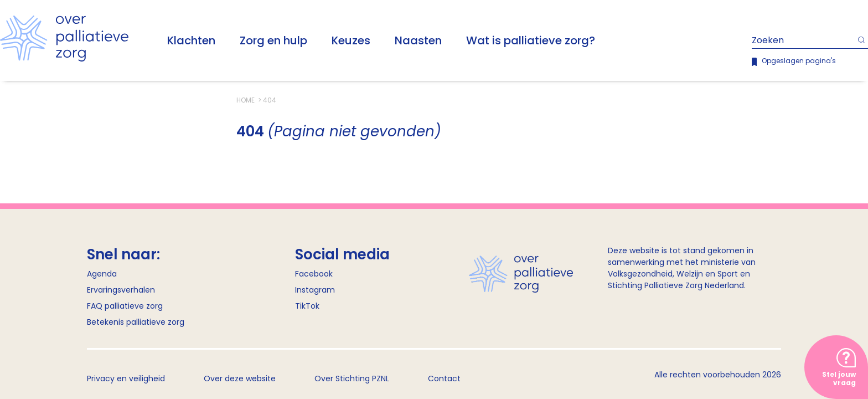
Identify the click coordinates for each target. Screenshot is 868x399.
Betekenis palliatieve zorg (136, 322)
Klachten (191, 40)
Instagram (315, 290)
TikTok (307, 306)
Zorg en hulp (273, 40)
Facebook (314, 274)
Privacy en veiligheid (126, 378)
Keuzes (351, 40)
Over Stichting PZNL (352, 378)
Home (246, 100)
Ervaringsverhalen (121, 290)
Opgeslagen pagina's (799, 61)
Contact (444, 378)
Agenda (102, 274)
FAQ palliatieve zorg (125, 306)
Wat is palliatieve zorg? (531, 40)
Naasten (418, 40)
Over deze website (240, 378)
